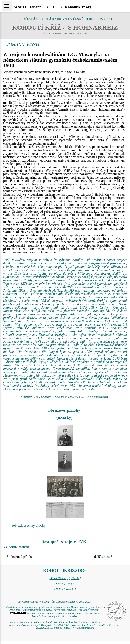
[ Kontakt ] (70, 589)
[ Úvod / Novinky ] (59, 578)
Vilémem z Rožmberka (94, 273)
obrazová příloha (21, 557)
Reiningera (25, 341)
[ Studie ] (75, 578)
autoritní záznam (18, 547)
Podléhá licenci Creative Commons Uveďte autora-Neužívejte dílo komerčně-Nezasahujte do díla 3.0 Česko (54, 615)
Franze (8, 341)
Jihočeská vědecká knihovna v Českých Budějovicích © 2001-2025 (54, 602)
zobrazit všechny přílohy (29, 526)
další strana (102, 557)
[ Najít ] (59, 589)
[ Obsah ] (60, 584)
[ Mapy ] (71, 584)
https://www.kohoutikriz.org (79, 628)
